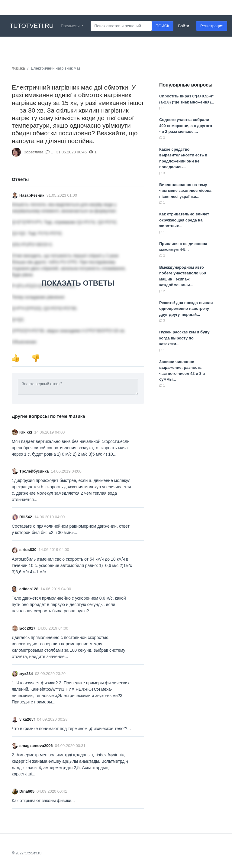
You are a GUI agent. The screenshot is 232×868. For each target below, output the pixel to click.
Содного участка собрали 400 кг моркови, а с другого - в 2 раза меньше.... (186, 126)
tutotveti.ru (32, 26)
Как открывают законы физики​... (43, 801)
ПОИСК (163, 26)
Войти (184, 26)
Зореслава (34, 152)
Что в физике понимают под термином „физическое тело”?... (71, 729)
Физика (18, 68)
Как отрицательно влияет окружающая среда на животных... (184, 220)
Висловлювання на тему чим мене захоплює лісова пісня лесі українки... (185, 191)
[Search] (121, 26)
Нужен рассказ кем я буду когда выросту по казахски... (184, 338)
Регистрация (212, 26)
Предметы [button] (71, 26)
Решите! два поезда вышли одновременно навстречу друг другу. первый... (186, 309)
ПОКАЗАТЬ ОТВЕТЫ (78, 283)
